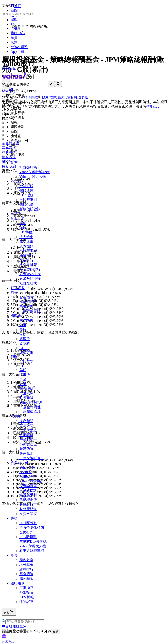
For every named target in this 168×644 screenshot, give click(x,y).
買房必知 (26, 426)
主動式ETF (28, 491)
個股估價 (26, 204)
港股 (23, 334)
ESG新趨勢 (28, 537)
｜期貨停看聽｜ (32, 311)
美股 (23, 330)
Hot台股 (26, 472)
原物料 (25, 344)
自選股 (16, 214)
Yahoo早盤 (27, 467)
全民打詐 (26, 532)
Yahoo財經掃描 (31, 481)
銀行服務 (18, 583)
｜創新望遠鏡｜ (32, 412)
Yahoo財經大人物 (33, 177)
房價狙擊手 (28, 440)
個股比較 (26, 191)
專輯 (14, 518)
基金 (14, 555)
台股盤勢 (26, 361)
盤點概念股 (28, 500)
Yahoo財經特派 (31, 402)
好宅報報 (26, 435)
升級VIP (8, 641)
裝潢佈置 (26, 449)
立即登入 (9, 93)
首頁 (14, 163)
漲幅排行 (26, 255)
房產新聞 (26, 421)
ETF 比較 (26, 195)
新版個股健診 (30, 209)
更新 (56, 631)
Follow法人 (28, 477)
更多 (9, 611)
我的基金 (26, 579)
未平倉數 (26, 306)
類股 (23, 228)
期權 (14, 293)
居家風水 (26, 453)
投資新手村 (19, 463)
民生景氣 (26, 393)
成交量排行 (28, 265)
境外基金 (26, 565)
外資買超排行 (30, 269)
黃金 (23, 379)
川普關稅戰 (28, 523)
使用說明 (153, 106)
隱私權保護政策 (55, 97)
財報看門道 (28, 509)
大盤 (23, 223)
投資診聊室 (28, 486)
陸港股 (25, 375)
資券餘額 (26, 246)
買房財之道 (28, 430)
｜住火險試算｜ (32, 458)
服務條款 (31, 97)
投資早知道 (28, 514)
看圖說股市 (28, 504)
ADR (23, 348)
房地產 (16, 416)
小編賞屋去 (28, 444)
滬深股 (25, 339)
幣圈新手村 (28, 495)
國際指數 (26, 320)
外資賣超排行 (30, 274)
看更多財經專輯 (32, 551)
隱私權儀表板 (78, 97)
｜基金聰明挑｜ (32, 407)
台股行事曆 (28, 200)
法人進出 (26, 237)
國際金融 (18, 316)
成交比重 (26, 242)
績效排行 (26, 569)
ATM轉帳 (27, 597)
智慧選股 (26, 186)
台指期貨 (26, 297)
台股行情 (18, 218)
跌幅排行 (26, 260)
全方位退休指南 (32, 528)
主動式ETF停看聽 (33, 541)
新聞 (14, 357)
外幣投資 (26, 592)
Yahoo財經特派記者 (34, 172)
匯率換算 (26, 588)
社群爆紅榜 (28, 167)
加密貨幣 (26, 352)
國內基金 (26, 560)
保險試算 (26, 602)
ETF (22, 366)
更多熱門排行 (30, 279)
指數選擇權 (28, 302)
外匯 (23, 325)
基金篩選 (26, 574)
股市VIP (17, 181)
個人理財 (26, 389)
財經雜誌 (26, 398)
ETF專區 (26, 232)
